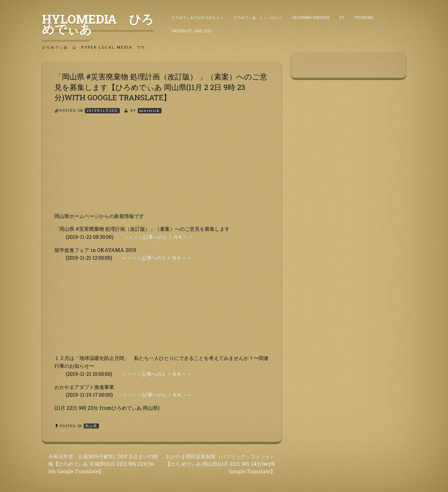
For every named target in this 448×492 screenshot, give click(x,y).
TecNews (364, 17)
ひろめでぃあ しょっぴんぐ (258, 17)
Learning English (311, 17)
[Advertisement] (162, 168)
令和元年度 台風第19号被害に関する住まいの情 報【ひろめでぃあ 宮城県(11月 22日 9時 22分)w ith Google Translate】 (103, 464)
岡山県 (91, 426)
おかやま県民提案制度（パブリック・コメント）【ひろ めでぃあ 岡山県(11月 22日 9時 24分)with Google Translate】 (220, 464)
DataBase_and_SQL (191, 31)
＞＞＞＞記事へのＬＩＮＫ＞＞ (158, 237)
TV (342, 17)
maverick (150, 110)
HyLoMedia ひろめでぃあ (98, 24)
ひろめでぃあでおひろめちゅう (198, 17)
